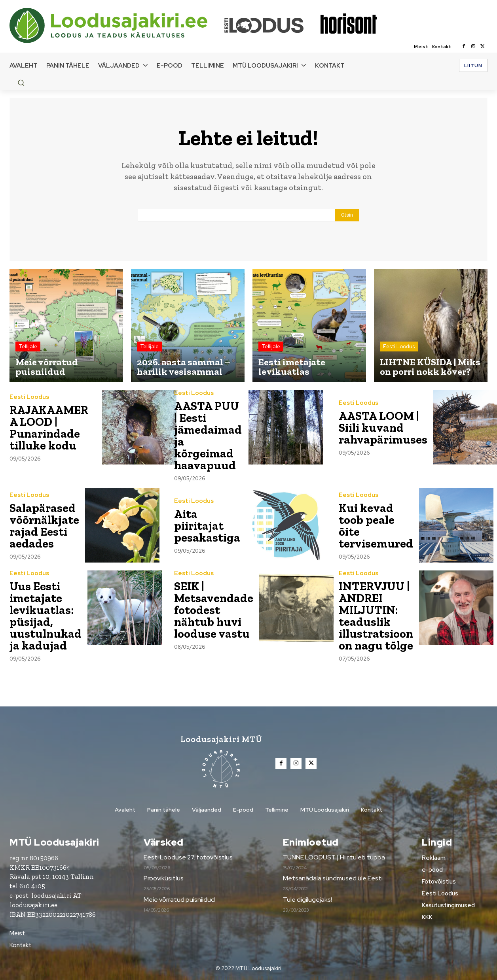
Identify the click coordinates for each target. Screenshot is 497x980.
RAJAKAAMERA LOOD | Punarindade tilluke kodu (49, 428)
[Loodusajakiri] (116, 25)
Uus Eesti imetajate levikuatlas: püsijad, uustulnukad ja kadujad (46, 616)
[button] (21, 83)
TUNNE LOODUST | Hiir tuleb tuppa (334, 857)
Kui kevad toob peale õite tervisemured (376, 526)
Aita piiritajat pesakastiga (207, 526)
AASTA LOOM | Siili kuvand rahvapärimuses (383, 428)
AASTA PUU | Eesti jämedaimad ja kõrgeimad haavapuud (208, 436)
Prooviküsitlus (164, 878)
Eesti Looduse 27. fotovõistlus (188, 857)
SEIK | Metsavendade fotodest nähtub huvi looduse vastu (214, 610)
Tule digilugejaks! (307, 900)
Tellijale (28, 346)
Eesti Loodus (399, 346)
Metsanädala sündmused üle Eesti (333, 878)
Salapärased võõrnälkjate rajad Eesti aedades (45, 526)
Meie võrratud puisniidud (179, 900)
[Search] (347, 215)
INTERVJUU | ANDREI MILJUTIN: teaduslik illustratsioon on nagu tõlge (376, 616)
